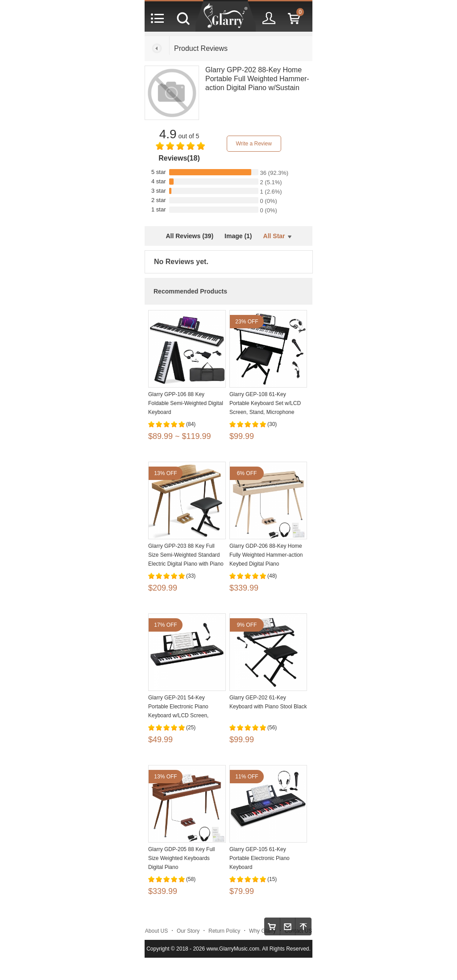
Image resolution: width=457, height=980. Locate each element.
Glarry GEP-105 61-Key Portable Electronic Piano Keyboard (260, 858)
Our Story (188, 931)
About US (156, 931)
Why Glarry (262, 931)
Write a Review (253, 144)
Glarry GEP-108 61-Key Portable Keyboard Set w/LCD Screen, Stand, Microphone (265, 403)
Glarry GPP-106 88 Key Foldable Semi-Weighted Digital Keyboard (186, 403)
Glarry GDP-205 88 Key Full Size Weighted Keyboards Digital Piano (181, 858)
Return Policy (224, 931)
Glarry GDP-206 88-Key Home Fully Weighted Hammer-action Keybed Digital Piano (266, 555)
